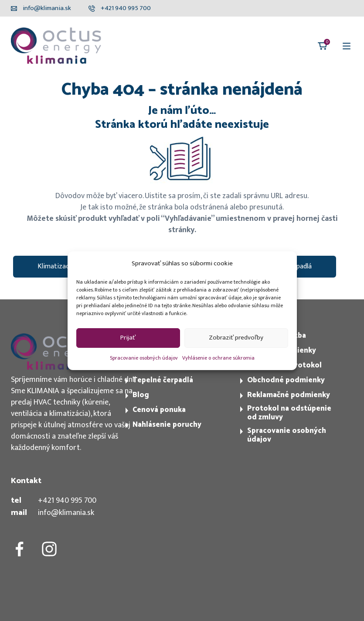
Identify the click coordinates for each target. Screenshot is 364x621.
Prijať (128, 338)
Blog (141, 395)
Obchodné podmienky (286, 380)
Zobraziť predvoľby (236, 338)
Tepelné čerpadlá (163, 380)
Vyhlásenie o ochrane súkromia (218, 358)
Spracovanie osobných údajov (144, 358)
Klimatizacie (56, 266)
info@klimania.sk (66, 513)
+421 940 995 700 (67, 501)
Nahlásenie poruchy (167, 425)
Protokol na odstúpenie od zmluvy (289, 413)
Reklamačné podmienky (289, 395)
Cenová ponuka (159, 410)
